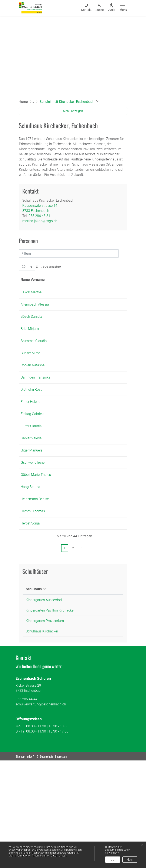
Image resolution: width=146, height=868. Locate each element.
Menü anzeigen (73, 111)
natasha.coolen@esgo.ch (97, 401)
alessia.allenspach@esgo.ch (99, 315)
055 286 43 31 (39, 216)
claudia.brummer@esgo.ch (98, 366)
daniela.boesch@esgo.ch (97, 332)
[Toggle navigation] (123, 8)
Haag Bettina (30, 574)
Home (23, 102)
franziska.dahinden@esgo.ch (100, 418)
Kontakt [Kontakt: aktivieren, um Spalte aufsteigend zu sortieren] (84, 285)
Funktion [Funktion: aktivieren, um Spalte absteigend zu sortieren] (52, 285)
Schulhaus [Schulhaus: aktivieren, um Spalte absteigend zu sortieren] (34, 697)
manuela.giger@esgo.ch (96, 522)
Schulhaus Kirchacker (42, 739)
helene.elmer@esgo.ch (95, 453)
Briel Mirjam (30, 349)
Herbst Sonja (30, 626)
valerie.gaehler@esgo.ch (96, 505)
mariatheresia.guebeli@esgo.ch (102, 557)
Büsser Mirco (30, 384)
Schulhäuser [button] (35, 679)
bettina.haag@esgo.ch (95, 574)
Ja (113, 860)
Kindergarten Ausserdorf (44, 707)
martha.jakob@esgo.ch (40, 221)
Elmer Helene (30, 453)
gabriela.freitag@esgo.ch (97, 470)
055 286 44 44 (26, 807)
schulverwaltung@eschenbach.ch (41, 812)
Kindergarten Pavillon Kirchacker (50, 718)
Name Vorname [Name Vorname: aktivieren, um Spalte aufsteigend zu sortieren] (28, 282)
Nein (130, 860)
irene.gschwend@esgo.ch (97, 539)
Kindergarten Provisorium (45, 728)
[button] (69, 102)
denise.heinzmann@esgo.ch (99, 591)
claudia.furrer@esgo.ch (95, 487)
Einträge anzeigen (41, 267)
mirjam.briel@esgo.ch (94, 349)
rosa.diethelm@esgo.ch (96, 436)
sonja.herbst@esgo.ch (95, 626)
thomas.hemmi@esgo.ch (97, 608)
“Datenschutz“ (58, 856)
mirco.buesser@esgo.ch (96, 384)
